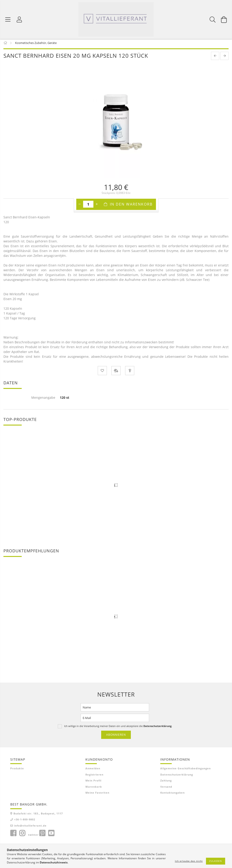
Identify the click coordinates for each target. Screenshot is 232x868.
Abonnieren (116, 736)
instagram (22, 835)
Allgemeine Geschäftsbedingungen (186, 770)
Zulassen (216, 861)
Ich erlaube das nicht (189, 861)
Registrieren (94, 776)
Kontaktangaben (173, 794)
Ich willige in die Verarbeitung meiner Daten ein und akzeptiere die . (118, 728)
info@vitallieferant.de (30, 827)
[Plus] (97, 206)
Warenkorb (94, 788)
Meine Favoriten (97, 794)
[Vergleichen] (116, 372)
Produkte (17, 770)
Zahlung (166, 782)
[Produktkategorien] (8, 19)
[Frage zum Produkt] (130, 372)
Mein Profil (93, 782)
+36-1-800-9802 (25, 821)
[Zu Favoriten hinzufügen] (102, 372)
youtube (51, 835)
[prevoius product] (215, 57)
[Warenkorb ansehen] (224, 19)
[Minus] (80, 206)
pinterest (42, 835)
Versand (166, 788)
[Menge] (88, 206)
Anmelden (93, 770)
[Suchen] (213, 19)
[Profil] (19, 19)
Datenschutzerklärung (177, 776)
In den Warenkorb (131, 206)
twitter (33, 836)
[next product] (224, 57)
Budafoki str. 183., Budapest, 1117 (38, 815)
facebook (13, 835)
